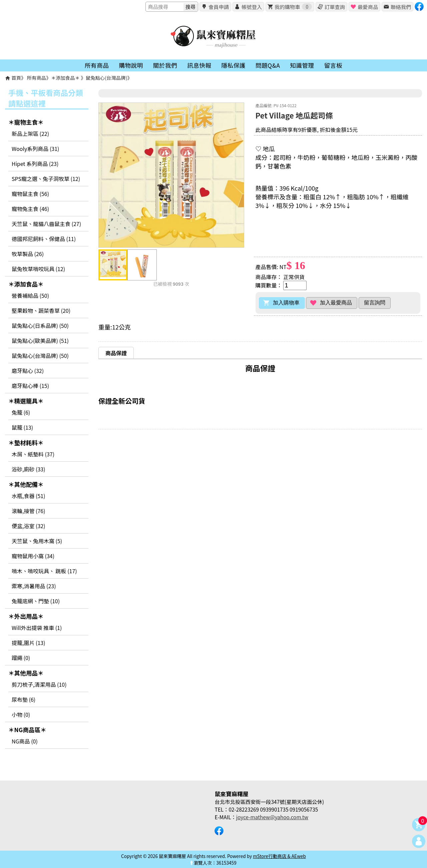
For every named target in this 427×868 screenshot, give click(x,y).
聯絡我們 (401, 7)
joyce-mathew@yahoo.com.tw (272, 817)
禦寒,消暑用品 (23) (34, 586)
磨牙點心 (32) (28, 371)
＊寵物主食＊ (26, 122)
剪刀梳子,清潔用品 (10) (39, 684)
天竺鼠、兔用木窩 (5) (37, 541)
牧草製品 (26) (28, 254)
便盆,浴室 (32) (29, 526)
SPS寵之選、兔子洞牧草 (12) (46, 179)
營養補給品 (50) (30, 295)
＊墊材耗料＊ (26, 443)
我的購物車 (293, 7)
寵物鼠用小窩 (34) (33, 556)
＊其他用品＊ (26, 673)
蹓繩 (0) (21, 658)
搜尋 (190, 7)
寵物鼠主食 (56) (30, 194)
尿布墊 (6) (24, 699)
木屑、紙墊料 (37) (33, 454)
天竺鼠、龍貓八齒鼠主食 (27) (46, 224)
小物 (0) (21, 714)
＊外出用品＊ (26, 616)
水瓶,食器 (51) (29, 496)
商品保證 (116, 353)
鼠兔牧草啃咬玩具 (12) (38, 269)
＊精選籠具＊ (26, 401)
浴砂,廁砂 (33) (29, 469)
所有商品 (37, 78)
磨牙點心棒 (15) (30, 386)
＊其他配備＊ (26, 484)
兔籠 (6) (21, 412)
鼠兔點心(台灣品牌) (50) (40, 356)
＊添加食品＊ (66, 78)
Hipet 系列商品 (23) (35, 164)
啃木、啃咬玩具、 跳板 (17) (44, 571)
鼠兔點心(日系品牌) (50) (40, 325)
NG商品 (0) (25, 741)
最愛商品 (368, 7)
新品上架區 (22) (30, 134)
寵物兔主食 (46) (30, 209)
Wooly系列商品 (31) (35, 149)
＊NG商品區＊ (27, 730)
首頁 (16, 78)
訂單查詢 (335, 7)
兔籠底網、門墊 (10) (36, 601)
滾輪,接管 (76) (29, 511)
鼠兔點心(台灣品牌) (107, 78)
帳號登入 (252, 7)
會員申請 (219, 7)
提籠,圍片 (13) (29, 643)
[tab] (116, 353)
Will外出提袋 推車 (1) (37, 628)
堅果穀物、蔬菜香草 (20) (41, 310)
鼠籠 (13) (22, 427)
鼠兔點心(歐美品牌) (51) (40, 341)
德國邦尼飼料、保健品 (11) (44, 239)
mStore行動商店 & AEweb (279, 856)
